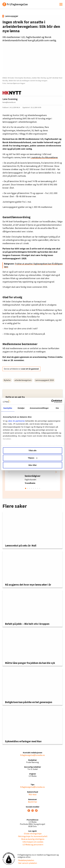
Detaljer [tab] (21, 408)
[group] (32, 472)
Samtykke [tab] (8, 408)
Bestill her (33, 802)
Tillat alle (33, 450)
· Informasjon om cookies (33, 842)
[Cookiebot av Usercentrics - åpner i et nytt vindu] (51, 401)
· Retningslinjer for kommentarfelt (32, 836)
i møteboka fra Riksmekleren (44, 158)
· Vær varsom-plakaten (27, 863)
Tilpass (33, 458)
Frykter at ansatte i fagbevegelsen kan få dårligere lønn (33, 265)
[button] (56, 472)
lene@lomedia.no (9, 102)
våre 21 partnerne (16, 421)
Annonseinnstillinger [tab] (39, 408)
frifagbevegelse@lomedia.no (32, 755)
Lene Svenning (10, 99)
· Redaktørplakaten (26, 860)
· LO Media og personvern (33, 845)
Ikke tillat (32, 465)
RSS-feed (32, 795)
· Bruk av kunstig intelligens (32, 839)
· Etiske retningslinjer (32, 834)
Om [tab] (57, 408)
